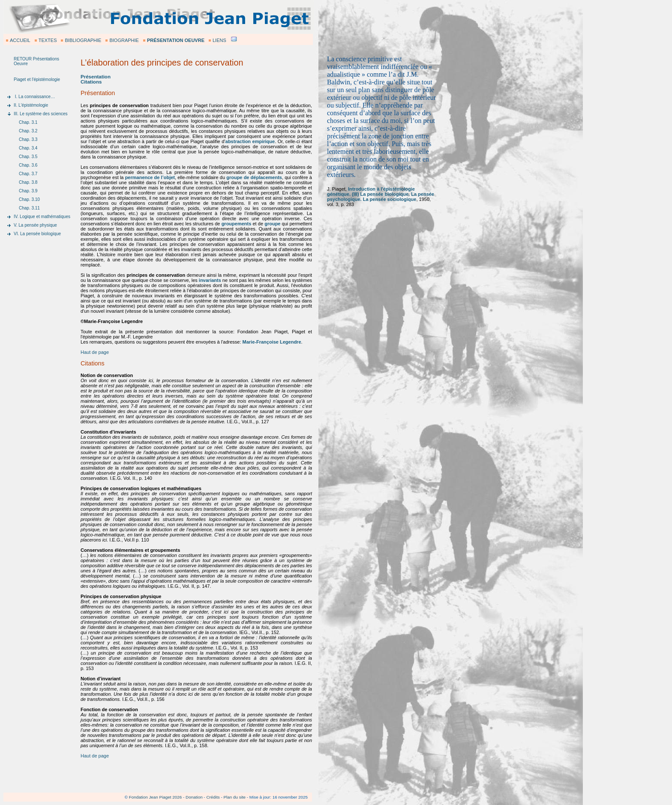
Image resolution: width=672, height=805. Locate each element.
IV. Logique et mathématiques (42, 217)
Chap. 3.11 (29, 208)
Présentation (96, 77)
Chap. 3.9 (28, 191)
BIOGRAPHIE (124, 40)
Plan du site (234, 797)
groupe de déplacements (254, 177)
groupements (237, 224)
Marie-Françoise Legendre (272, 342)
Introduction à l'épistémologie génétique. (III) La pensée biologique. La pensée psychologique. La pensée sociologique (381, 194)
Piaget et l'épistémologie (37, 79)
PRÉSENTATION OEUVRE (176, 40)
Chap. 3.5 (28, 157)
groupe (272, 224)
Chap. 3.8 (28, 182)
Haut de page (95, 352)
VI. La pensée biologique (37, 234)
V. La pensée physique (35, 225)
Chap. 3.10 (29, 199)
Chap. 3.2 (28, 131)
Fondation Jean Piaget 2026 (156, 797)
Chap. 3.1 (28, 122)
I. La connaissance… (34, 97)
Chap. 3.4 (28, 148)
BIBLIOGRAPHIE (83, 40)
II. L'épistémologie (31, 105)
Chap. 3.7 (28, 174)
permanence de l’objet (150, 177)
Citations (91, 82)
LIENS (219, 40)
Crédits (213, 797)
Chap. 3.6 (28, 165)
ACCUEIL (20, 40)
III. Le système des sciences (41, 114)
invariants (210, 280)
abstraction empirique (250, 141)
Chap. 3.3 (28, 139)
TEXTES (48, 40)
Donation (194, 797)
